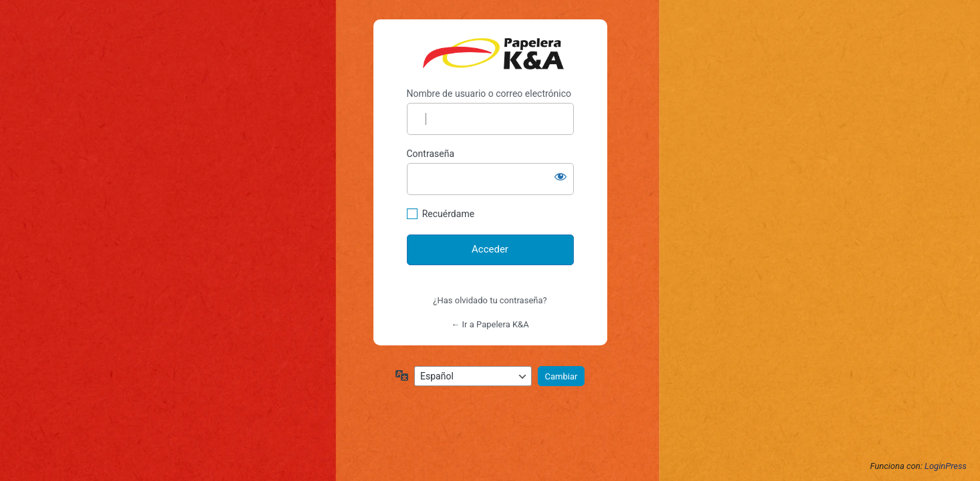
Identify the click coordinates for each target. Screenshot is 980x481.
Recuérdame (448, 214)
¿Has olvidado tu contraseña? (490, 300)
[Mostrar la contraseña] (560, 176)
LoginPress (946, 466)
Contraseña (431, 154)
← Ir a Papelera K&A (490, 324)
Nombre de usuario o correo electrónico (489, 94)
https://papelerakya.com (493, 54)
